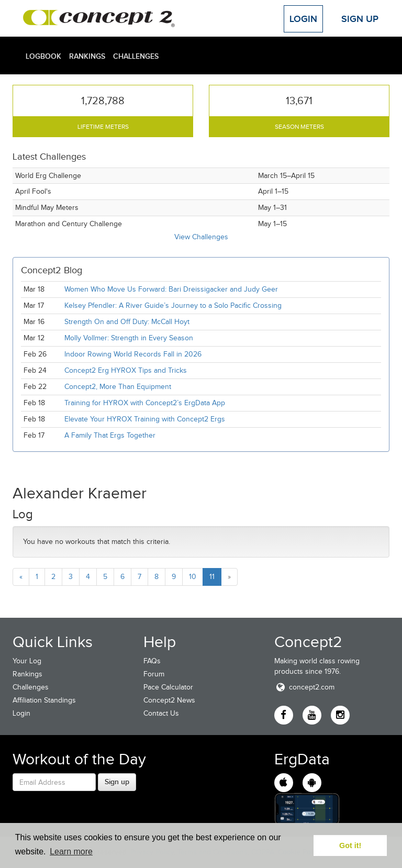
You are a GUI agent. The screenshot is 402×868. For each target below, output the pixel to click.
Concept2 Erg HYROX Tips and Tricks (126, 370)
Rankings (87, 56)
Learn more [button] (71, 852)
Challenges (136, 56)
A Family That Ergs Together (110, 435)
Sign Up (360, 19)
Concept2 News (169, 700)
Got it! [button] (350, 845)
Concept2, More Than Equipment (118, 387)
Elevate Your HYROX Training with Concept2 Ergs (145, 419)
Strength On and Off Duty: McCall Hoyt (127, 322)
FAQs (152, 661)
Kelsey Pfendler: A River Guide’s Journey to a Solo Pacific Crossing (173, 305)
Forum (154, 674)
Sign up (117, 782)
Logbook (43, 56)
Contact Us (161, 713)
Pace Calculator (168, 687)
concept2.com (304, 687)
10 (193, 577)
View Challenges (201, 237)
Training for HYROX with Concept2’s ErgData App (145, 403)
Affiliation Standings (44, 700)
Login (303, 19)
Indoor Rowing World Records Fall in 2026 (133, 354)
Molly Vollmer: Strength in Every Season (129, 338)
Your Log (27, 661)
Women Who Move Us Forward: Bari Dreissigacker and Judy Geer (171, 289)
